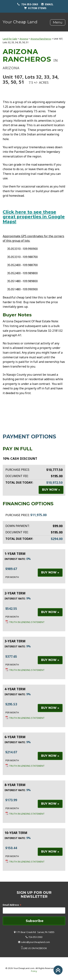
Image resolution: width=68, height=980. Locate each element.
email (49, 4)
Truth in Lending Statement (27, 622)
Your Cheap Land (20, 22)
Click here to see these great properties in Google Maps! (34, 217)
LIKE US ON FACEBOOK (35, 948)
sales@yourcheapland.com (35, 942)
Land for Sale (10, 39)
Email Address (12, 905)
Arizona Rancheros (41, 39)
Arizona (24, 39)
